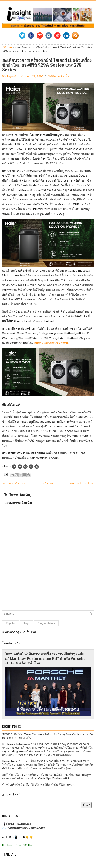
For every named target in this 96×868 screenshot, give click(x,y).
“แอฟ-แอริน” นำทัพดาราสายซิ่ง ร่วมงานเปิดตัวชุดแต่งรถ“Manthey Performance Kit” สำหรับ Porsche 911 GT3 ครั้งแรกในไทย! (45, 659)
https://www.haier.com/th (51, 343)
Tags (27, 623)
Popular (11, 623)
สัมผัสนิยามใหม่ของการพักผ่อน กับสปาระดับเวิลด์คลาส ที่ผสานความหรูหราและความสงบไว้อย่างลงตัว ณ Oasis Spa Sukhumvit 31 (48, 777)
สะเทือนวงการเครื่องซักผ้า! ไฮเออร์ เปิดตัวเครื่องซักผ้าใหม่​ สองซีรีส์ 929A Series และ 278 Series (47, 65)
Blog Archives (46, 623)
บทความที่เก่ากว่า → (81, 483)
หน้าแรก (48, 483)
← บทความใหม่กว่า (14, 483)
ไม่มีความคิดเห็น (59, 76)
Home (8, 47)
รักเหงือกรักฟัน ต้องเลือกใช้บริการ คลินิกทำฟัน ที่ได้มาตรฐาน (39, 785)
